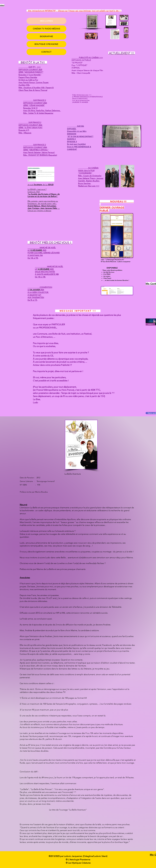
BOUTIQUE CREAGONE (46, 44)
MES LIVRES (46, 21)
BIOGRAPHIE (46, 36)
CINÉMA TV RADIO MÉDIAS (46, 29)
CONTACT (46, 52)
